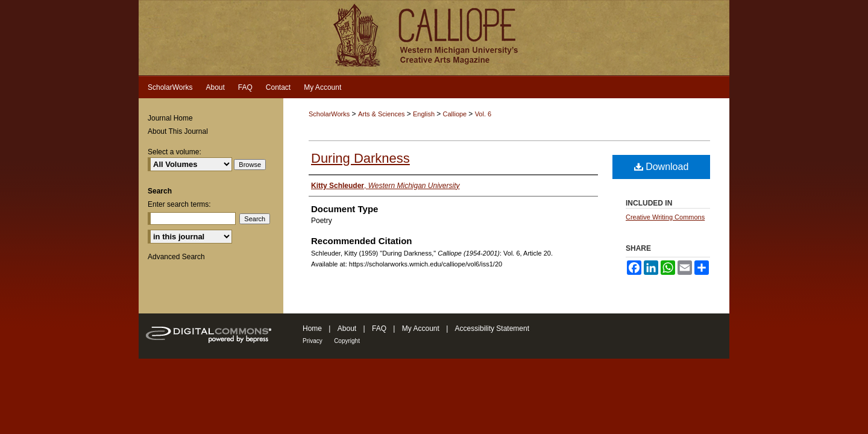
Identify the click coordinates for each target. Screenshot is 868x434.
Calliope (455, 114)
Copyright (347, 341)
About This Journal (178, 131)
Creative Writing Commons (665, 217)
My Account (421, 329)
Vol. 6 (483, 114)
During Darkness (360, 158)
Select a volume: (175, 152)
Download (662, 167)
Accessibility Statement (492, 329)
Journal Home (170, 118)
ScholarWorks (329, 114)
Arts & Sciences (382, 114)
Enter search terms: (179, 204)
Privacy (313, 341)
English (425, 114)
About (347, 329)
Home (312, 329)
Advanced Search (176, 257)
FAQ (379, 329)
